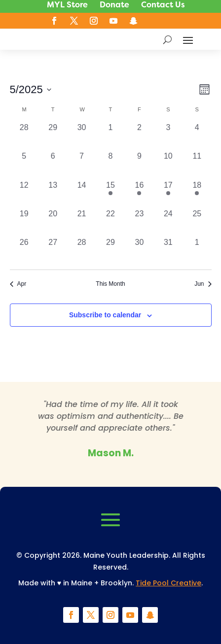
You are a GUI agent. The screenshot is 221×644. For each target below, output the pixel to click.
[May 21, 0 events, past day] (81, 222)
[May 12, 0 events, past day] (24, 194)
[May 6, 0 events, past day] (53, 165)
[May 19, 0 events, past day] (24, 222)
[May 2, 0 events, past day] (139, 136)
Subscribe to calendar (105, 315)
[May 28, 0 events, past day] (81, 251)
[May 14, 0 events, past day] (81, 194)
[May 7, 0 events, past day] (81, 165)
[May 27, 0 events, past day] (53, 251)
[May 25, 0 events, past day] (197, 222)
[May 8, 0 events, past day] (110, 165)
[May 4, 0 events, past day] (197, 136)
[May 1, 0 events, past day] (110, 136)
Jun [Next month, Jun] (203, 284)
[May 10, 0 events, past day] (168, 165)
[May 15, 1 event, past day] (110, 194)
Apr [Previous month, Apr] (18, 284)
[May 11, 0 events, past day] (197, 165)
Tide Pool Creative (168, 583)
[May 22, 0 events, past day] (110, 222)
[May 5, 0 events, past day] (24, 165)
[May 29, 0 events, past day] (110, 251)
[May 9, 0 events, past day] (139, 165)
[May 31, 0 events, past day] (168, 251)
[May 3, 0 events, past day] (168, 136)
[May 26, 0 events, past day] (24, 251)
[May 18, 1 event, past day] (197, 194)
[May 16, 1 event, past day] (139, 194)
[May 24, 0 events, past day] (168, 222)
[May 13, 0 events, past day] (53, 194)
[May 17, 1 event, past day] (168, 194)
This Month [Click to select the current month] (110, 284)
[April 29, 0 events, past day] (53, 136)
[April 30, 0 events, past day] (81, 136)
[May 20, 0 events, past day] (53, 222)
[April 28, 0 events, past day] (24, 136)
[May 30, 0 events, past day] (139, 251)
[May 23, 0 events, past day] (139, 222)
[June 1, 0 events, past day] (197, 251)
